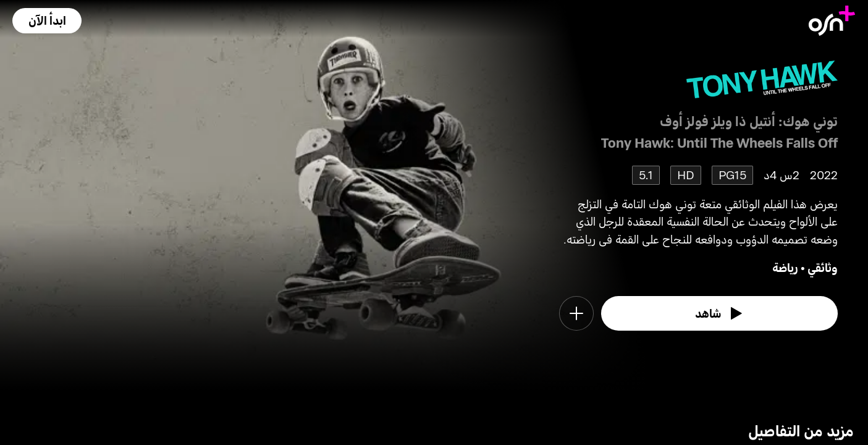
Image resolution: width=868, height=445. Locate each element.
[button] (47, 21)
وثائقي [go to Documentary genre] (823, 267)
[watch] (720, 313)
